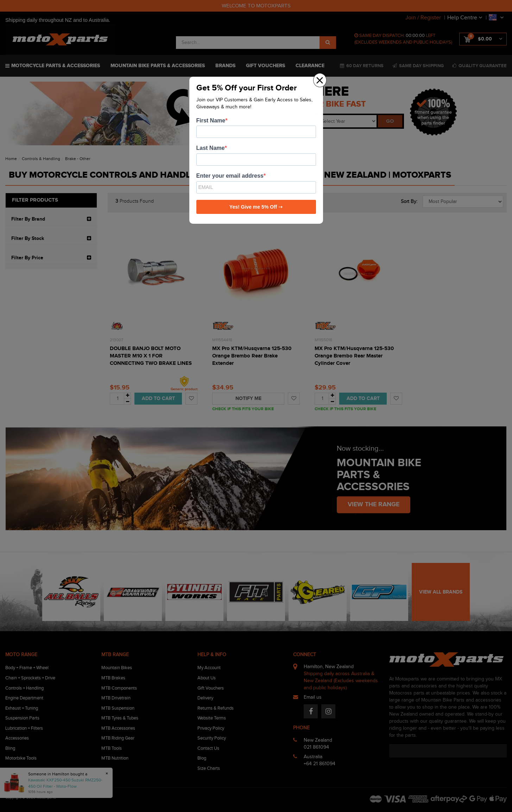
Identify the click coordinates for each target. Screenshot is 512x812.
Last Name (211, 148)
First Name (211, 120)
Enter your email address (230, 176)
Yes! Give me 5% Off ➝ (256, 207)
